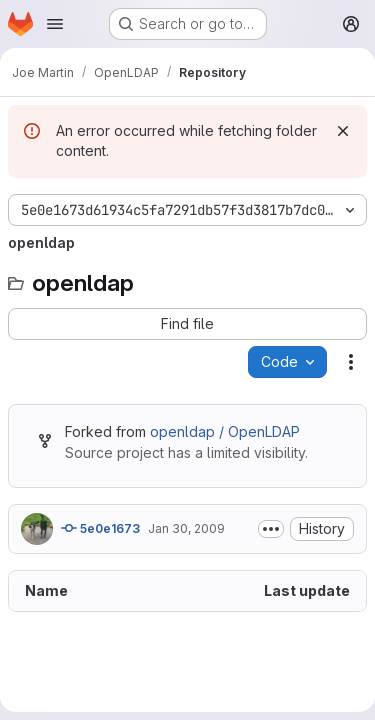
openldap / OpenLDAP (225, 431)
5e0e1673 (100, 528)
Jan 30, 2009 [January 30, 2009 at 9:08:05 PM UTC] (186, 528)
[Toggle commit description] (271, 529)
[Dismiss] (343, 131)
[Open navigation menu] (55, 24)
